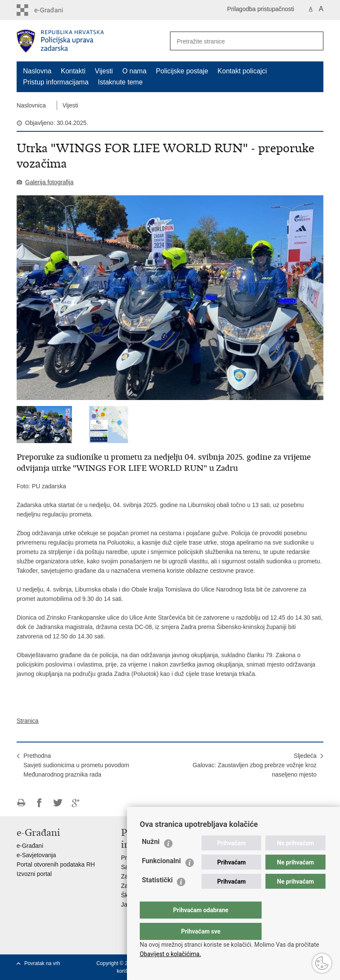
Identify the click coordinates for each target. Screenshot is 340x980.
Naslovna (37, 71)
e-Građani (30, 846)
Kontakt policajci (242, 71)
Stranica (27, 721)
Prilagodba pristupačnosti (261, 9)
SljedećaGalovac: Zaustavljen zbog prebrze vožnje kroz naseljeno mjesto (255, 765)
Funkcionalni (161, 878)
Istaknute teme (120, 82)
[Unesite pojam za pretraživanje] (234, 41)
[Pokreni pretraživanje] (314, 41)
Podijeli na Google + (76, 803)
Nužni (151, 859)
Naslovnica (31, 105)
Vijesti (104, 71)
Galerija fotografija (49, 182)
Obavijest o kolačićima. (170, 954)
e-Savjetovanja (36, 855)
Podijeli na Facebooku (39, 803)
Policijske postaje (182, 71)
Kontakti (73, 71)
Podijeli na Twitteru (58, 803)
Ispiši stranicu (21, 803)
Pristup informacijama (56, 82)
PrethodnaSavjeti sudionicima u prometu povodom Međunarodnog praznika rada (76, 765)
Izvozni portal (34, 874)
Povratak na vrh (42, 963)
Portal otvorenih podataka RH (56, 864)
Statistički (157, 897)
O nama (134, 71)
